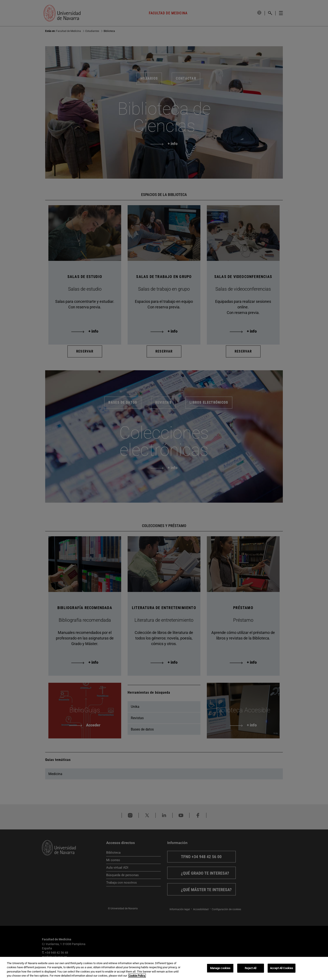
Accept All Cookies (282, 968)
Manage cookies (220, 968)
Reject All (250, 968)
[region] (164, 968)
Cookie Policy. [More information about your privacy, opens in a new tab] (137, 976)
